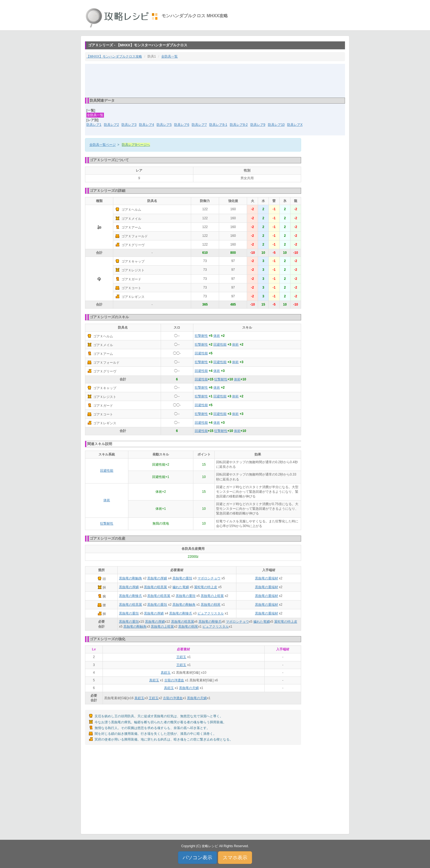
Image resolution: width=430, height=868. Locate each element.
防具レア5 (164, 125)
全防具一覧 (169, 56)
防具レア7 (199, 125)
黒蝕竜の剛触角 (131, 578)
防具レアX (295, 125)
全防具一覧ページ (103, 145)
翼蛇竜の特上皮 (206, 587)
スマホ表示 (235, 858)
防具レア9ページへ (136, 145)
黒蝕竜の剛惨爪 (131, 596)
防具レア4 (147, 125)
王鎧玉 (181, 657)
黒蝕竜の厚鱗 (157, 578)
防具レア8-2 (239, 125)
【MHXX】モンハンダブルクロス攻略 (114, 56)
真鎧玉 (166, 673)
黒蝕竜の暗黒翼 (155, 587)
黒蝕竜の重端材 (267, 578)
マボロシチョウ (209, 578)
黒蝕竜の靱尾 (211, 605)
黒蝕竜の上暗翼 (212, 596)
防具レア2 (111, 125)
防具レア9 (258, 125)
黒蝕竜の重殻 (182, 578)
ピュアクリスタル (211, 613)
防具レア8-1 (218, 125)
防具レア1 (94, 125)
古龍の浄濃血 (174, 680)
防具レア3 (129, 125)
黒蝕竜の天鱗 (189, 688)
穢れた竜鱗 (181, 587)
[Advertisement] (215, 80)
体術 (217, 336)
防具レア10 (276, 125)
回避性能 (220, 345)
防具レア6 (182, 125)
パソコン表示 (197, 858)
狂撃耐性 (201, 336)
